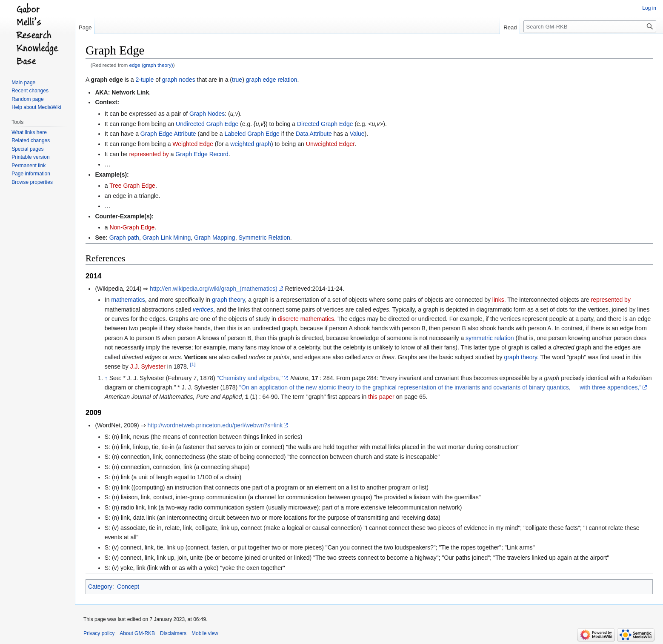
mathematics (128, 300)
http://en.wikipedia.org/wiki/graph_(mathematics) (214, 289)
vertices (203, 309)
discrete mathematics (306, 319)
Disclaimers (173, 633)
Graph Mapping (215, 238)
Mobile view (205, 633)
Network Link (130, 92)
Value (357, 134)
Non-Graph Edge (132, 227)
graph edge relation (272, 80)
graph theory (229, 300)
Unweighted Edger (330, 144)
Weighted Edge (193, 144)
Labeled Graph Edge (252, 134)
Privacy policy (99, 633)
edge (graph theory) (151, 65)
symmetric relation (490, 338)
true (237, 80)
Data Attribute (314, 134)
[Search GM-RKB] (590, 26)
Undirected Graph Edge (207, 124)
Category (100, 587)
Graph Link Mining (167, 238)
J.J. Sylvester (148, 366)
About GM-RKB (137, 633)
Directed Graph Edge (325, 124)
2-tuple (145, 80)
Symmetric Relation (264, 238)
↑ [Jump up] (106, 378)
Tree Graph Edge (132, 186)
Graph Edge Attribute (168, 134)
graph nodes (179, 80)
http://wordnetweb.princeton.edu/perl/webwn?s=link (215, 425)
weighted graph (251, 144)
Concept (128, 587)
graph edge (107, 80)
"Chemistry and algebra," (250, 378)
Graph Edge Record (202, 154)
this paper (381, 397)
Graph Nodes (207, 114)
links (498, 300)
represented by (149, 154)
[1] (193, 364)
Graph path (124, 238)
